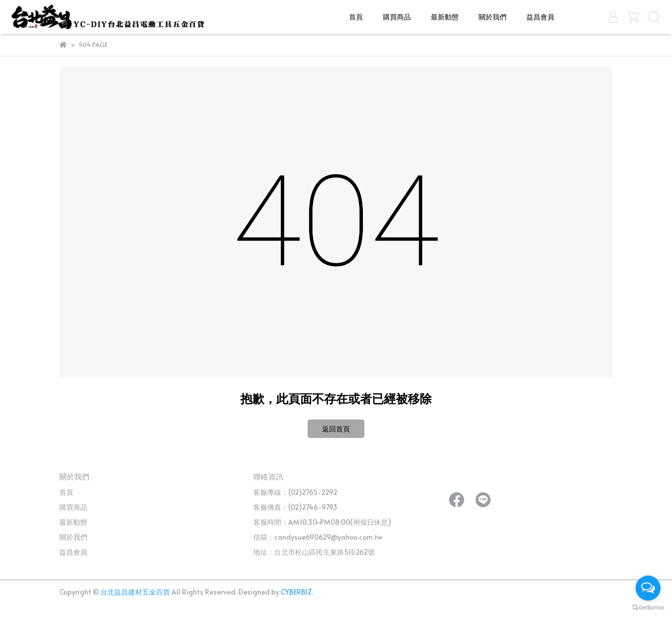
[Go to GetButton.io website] (648, 607)
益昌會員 (540, 17)
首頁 (356, 17)
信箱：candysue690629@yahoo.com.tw (318, 537)
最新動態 (445, 17)
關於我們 (493, 17)
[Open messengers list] (648, 588)
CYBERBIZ (296, 592)
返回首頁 (336, 429)
